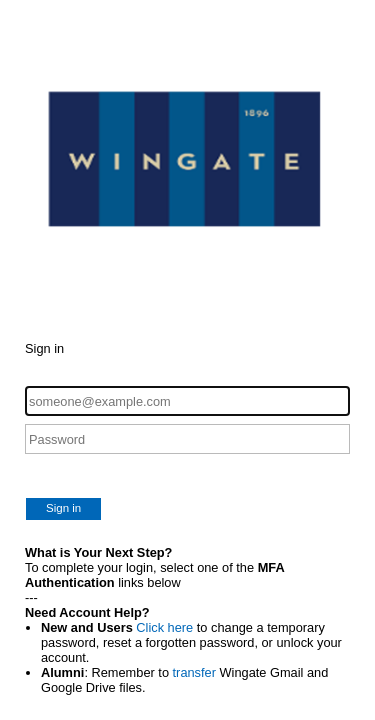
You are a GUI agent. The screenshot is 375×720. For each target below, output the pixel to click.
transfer (194, 672)
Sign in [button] (63, 508)
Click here (164, 627)
